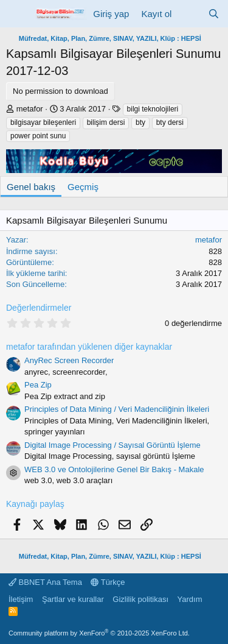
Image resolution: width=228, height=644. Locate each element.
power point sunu (38, 136)
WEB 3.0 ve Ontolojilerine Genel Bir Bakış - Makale (114, 469)
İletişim (21, 599)
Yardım (190, 599)
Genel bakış (31, 187)
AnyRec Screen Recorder (69, 360)
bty (140, 122)
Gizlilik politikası (140, 599)
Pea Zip (38, 385)
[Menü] (17, 14)
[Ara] (214, 14)
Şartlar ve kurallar (73, 599)
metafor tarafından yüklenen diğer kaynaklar (89, 347)
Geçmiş (83, 187)
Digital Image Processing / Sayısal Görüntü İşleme (112, 445)
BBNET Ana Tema (45, 582)
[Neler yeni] (189, 14)
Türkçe (108, 582)
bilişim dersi (106, 122)
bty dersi (170, 122)
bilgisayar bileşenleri (43, 122)
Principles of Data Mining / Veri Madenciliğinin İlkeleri (117, 409)
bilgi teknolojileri (153, 109)
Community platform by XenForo (99, 633)
